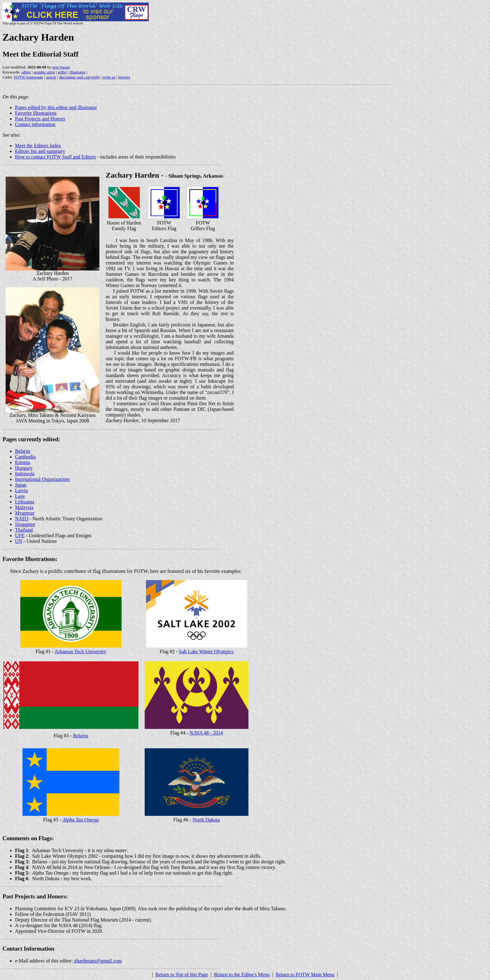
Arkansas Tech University (81, 652)
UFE (20, 535)
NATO (22, 519)
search (51, 77)
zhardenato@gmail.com (98, 961)
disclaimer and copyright (79, 77)
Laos (20, 496)
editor (26, 72)
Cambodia (25, 457)
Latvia (21, 490)
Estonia (22, 462)
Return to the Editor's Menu (242, 975)
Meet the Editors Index (38, 146)
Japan (21, 485)
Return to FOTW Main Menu (305, 975)
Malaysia (24, 507)
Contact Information (28, 949)
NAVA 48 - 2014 (206, 733)
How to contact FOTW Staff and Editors (55, 157)
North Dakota (206, 820)
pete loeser (61, 67)
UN (19, 541)
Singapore (25, 524)
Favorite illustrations (36, 113)
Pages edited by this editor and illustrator (56, 107)
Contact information (35, 124)
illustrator (78, 72)
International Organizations (42, 479)
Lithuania (25, 502)
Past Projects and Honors (40, 119)
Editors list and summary (40, 151)
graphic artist (44, 72)
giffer (62, 72)
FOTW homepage (28, 77)
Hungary (24, 468)
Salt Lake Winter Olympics (206, 652)
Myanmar (25, 513)
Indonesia (25, 474)
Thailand (24, 530)
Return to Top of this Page (182, 975)
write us (109, 77)
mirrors (124, 77)
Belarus (23, 451)
